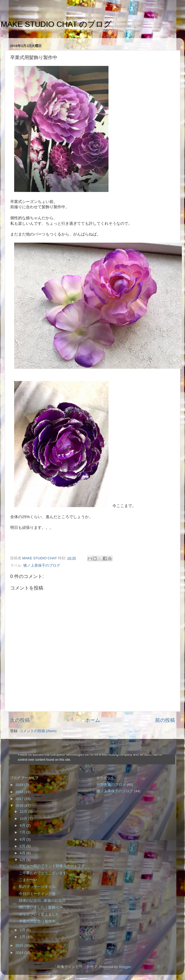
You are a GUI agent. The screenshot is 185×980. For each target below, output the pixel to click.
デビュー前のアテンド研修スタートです (52, 866)
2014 (20, 953)
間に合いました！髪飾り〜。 (43, 907)
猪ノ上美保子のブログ (42, 565)
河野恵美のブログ (111, 785)
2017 (20, 799)
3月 (23, 860)
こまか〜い (28, 880)
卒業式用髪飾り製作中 (37, 921)
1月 (23, 937)
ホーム (93, 720)
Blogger (125, 967)
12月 (24, 812)
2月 (23, 930)
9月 (23, 825)
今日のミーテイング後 (37, 894)
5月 (23, 846)
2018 (20, 792)
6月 (23, 839)
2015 (20, 945)
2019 (20, 785)
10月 (24, 819)
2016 (20, 806)
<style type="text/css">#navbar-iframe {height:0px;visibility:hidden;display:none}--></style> (92, 759)
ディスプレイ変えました (39, 914)
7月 (23, 832)
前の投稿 (165, 720)
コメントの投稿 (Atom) (38, 731)
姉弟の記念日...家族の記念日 (42, 901)
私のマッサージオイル (37, 887)
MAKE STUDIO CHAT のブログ (56, 24)
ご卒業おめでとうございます (43, 873)
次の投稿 (20, 720)
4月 (23, 853)
